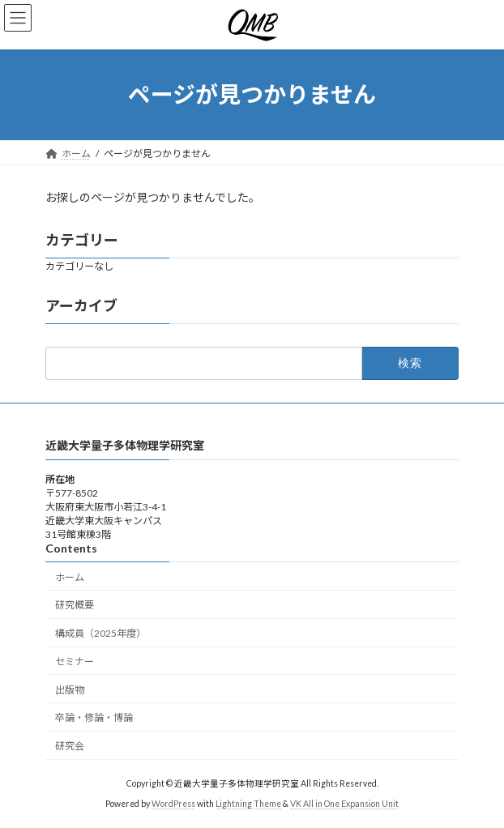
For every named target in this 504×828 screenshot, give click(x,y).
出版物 (70, 689)
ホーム (70, 576)
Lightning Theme (248, 803)
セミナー (75, 661)
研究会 (70, 746)
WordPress (173, 803)
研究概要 (75, 605)
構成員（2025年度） (100, 633)
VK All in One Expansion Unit (344, 803)
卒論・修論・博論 (94, 717)
